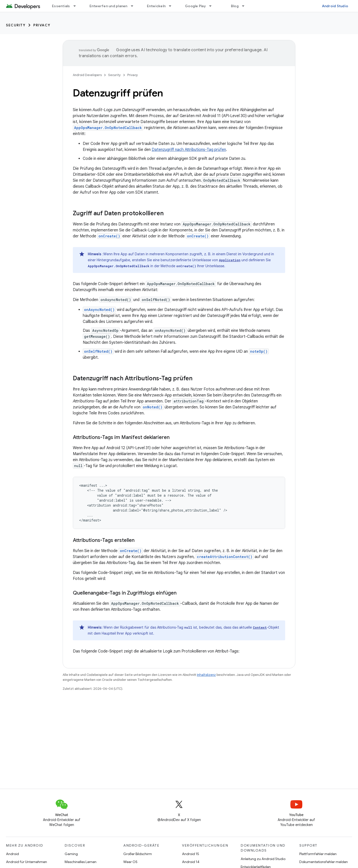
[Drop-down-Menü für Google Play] (213, 6)
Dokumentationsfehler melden (324, 862)
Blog (235, 6)
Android (12, 854)
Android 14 (191, 862)
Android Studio (335, 6)
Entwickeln (156, 6)
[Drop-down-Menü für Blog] (245, 6)
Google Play (195, 6)
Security (16, 25)
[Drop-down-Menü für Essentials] (77, 6)
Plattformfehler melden (318, 854)
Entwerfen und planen (109, 6)
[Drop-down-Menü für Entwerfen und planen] (134, 6)
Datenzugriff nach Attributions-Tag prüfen (189, 150)
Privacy (42, 25)
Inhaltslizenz (206, 675)
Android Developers (87, 75)
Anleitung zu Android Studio (263, 859)
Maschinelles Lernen (81, 862)
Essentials (61, 6)
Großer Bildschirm (138, 854)
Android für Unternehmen (26, 862)
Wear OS (130, 862)
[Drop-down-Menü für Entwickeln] (172, 6)
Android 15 (191, 854)
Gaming (71, 854)
